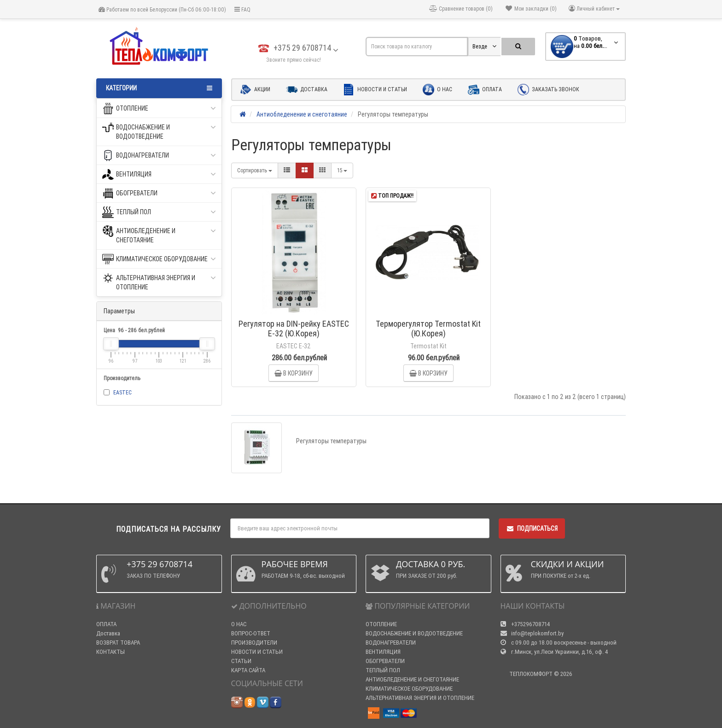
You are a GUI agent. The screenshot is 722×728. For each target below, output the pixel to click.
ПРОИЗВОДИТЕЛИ (254, 643)
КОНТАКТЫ (111, 652)
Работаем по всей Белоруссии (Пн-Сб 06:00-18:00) (162, 9)
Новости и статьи (375, 90)
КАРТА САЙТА (248, 670)
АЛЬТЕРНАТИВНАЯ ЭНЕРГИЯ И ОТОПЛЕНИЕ (159, 282)
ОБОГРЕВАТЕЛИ (159, 193)
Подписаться (532, 528)
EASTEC (122, 392)
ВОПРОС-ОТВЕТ (251, 633)
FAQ (242, 9)
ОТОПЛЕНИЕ (159, 109)
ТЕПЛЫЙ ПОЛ (159, 212)
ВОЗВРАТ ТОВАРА (118, 643)
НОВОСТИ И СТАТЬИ (257, 652)
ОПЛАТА (106, 624)
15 (342, 170)
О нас (437, 90)
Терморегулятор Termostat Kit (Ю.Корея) (428, 329)
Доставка (307, 90)
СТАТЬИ (241, 661)
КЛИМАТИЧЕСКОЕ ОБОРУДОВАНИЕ (159, 259)
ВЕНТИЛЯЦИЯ (159, 174)
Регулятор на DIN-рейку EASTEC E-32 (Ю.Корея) (294, 329)
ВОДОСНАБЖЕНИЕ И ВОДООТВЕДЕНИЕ (159, 131)
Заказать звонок (548, 90)
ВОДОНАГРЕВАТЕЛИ (159, 156)
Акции (255, 90)
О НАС (239, 624)
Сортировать (255, 170)
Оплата (485, 90)
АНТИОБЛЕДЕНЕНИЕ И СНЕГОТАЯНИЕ (159, 235)
